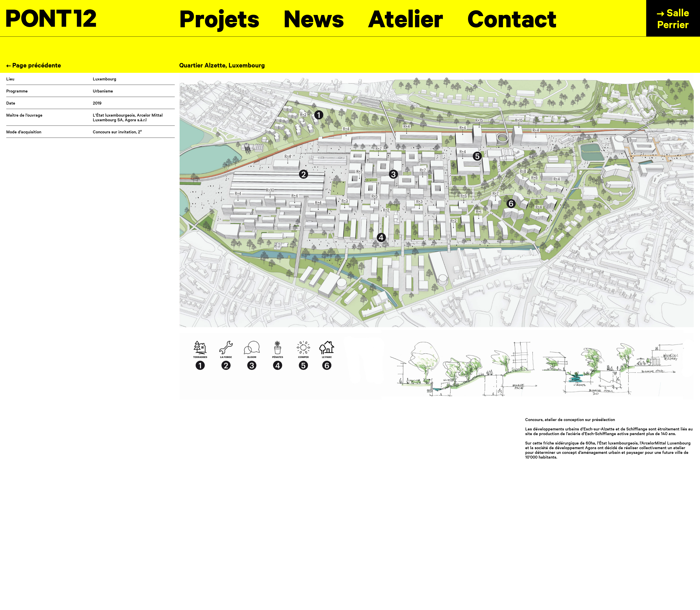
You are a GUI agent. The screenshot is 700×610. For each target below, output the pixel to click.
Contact (512, 18)
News (314, 18)
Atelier (406, 18)
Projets (219, 18)
